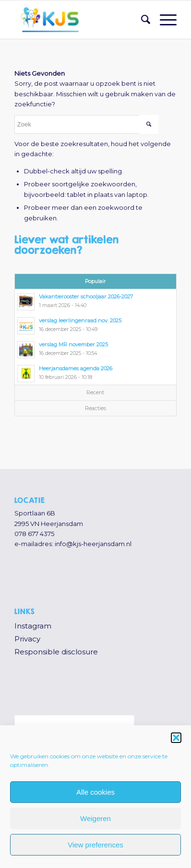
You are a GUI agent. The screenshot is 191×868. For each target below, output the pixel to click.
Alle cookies (95, 792)
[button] (176, 738)
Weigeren (95, 818)
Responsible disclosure (56, 652)
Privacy (27, 639)
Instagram (33, 626)
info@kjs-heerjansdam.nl (93, 544)
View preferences (95, 845)
